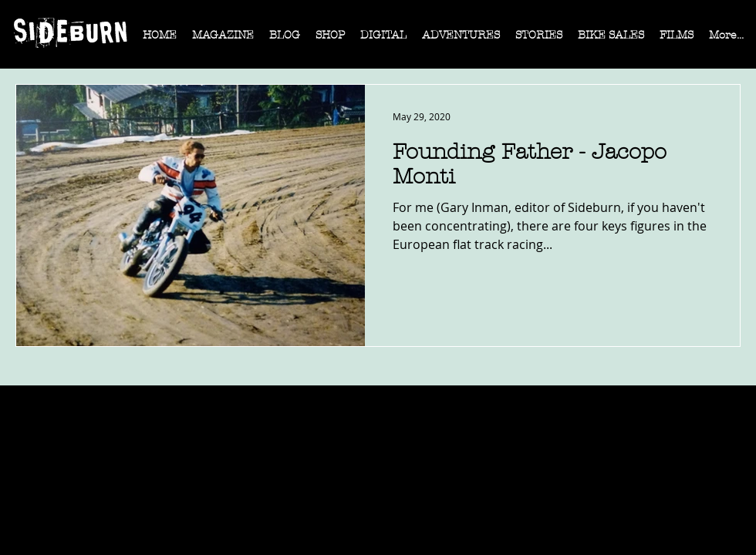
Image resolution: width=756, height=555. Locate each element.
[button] (223, 40)
